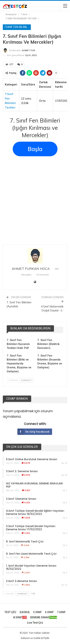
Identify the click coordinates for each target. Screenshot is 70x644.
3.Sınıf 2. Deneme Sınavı (22, 471)
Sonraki (27, 380)
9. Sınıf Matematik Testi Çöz (25, 542)
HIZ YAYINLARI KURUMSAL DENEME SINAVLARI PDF (34, 485)
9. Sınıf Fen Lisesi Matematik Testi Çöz (31, 554)
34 (64, 463)
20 (64, 475)
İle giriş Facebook (33, 432)
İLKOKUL (25, 612)
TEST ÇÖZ (10, 612)
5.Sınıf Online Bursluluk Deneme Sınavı (32, 459)
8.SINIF (20, 617)
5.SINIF (37, 612)
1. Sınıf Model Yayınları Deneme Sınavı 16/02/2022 (31, 567)
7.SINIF (61, 612)
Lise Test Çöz (35, 623)
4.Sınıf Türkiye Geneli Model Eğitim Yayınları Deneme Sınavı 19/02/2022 (35, 512)
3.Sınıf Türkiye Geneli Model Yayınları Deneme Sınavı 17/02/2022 (31, 528)
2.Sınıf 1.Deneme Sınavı (21, 499)
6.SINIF (49, 612)
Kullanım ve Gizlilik (31, 638)
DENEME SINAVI (43, 617)
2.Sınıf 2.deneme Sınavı (21, 581)
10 (64, 585)
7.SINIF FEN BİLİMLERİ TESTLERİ (17, 27)
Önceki (13, 380)
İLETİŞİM (45, 638)
